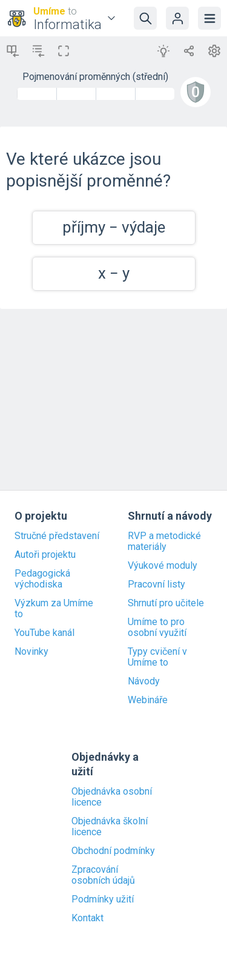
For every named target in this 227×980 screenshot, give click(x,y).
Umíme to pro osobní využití (157, 627)
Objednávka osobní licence (112, 797)
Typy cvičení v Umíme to (157, 657)
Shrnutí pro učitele (166, 603)
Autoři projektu (45, 555)
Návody (144, 681)
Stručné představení (57, 536)
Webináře (148, 700)
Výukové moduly (163, 566)
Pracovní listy (156, 584)
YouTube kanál (44, 633)
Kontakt (87, 918)
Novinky (31, 652)
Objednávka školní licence (110, 827)
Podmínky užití (103, 899)
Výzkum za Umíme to (54, 609)
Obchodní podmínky (113, 851)
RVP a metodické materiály (164, 541)
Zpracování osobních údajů (103, 875)
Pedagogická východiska (42, 579)
